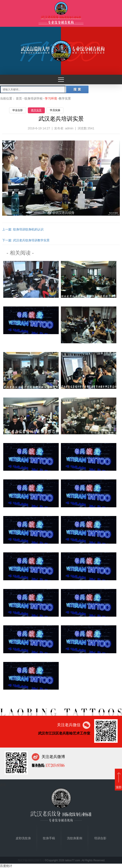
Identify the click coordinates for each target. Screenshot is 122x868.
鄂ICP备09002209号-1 (31, 860)
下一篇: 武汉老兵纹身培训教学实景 (26, 240)
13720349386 (55, 765)
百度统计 (6, 866)
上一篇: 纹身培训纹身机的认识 (23, 229)
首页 (19, 98)
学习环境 (51, 98)
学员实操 (55, 110)
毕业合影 (18, 110)
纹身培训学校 (33, 98)
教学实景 (36, 110)
